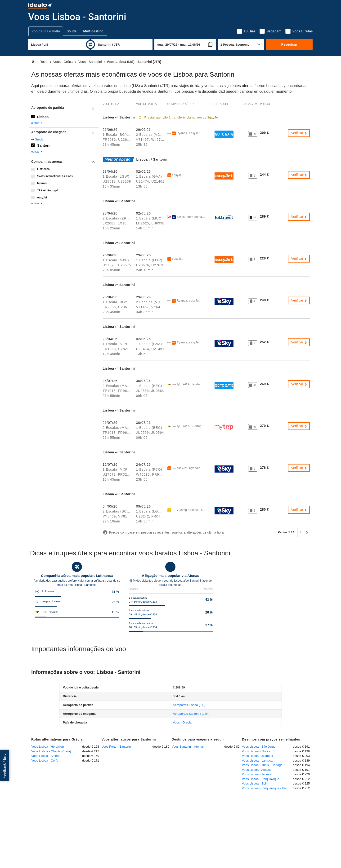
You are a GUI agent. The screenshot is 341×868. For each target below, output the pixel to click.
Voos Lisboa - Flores (256, 751)
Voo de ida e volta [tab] (46, 31)
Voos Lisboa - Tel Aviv (257, 774)
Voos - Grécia (182, 722)
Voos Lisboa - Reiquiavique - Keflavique (267, 788)
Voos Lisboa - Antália (256, 770)
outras (37, 123)
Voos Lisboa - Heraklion (47, 747)
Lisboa (43, 117)
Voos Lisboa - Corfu (45, 761)
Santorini (45, 145)
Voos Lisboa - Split (255, 783)
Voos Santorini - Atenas (188, 747)
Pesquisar (289, 44)
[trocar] (90, 44)
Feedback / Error (4, 765)
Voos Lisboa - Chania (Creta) (51, 751)
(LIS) (189, 705)
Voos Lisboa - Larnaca (257, 761)
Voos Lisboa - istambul (258, 756)
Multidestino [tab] (93, 31)
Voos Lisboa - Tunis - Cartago (262, 765)
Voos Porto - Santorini (117, 747)
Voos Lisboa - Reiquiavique (261, 779)
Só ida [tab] (72, 31)
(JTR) (191, 714)
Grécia (39, 140)
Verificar (299, 133)
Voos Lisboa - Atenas (46, 756)
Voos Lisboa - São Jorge (259, 747)
